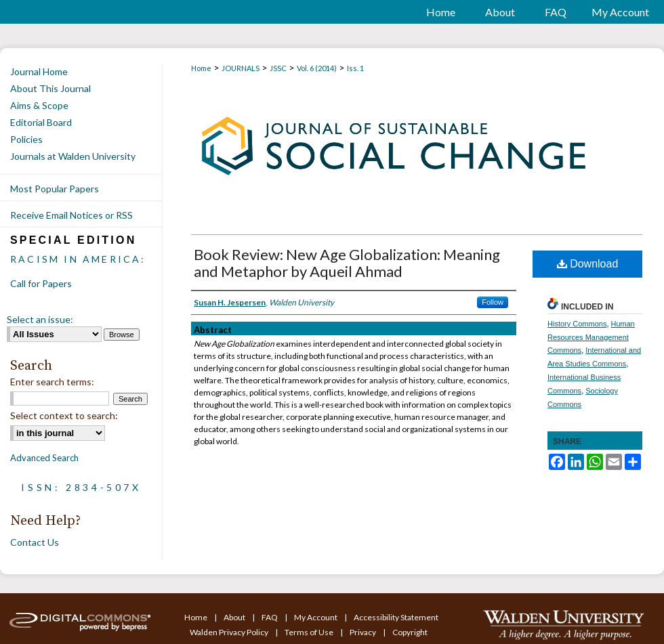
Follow (493, 302)
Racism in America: (78, 259)
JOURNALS (241, 68)
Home (201, 68)
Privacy (364, 632)
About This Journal (50, 88)
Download (588, 264)
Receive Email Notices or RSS (71, 215)
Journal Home (39, 71)
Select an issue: (40, 319)
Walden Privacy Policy (230, 632)
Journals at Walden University (73, 156)
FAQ (270, 617)
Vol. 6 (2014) (317, 68)
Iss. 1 (355, 68)
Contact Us (35, 542)
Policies (26, 139)
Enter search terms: (52, 382)
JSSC (278, 68)
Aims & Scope (39, 105)
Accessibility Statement (396, 617)
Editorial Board (41, 122)
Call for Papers (41, 283)
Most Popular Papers (55, 189)
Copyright (410, 632)
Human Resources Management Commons (591, 337)
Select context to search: (64, 415)
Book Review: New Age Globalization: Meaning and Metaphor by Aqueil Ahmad (347, 263)
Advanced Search (44, 458)
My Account (316, 617)
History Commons (577, 324)
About (235, 617)
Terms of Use (310, 632)
